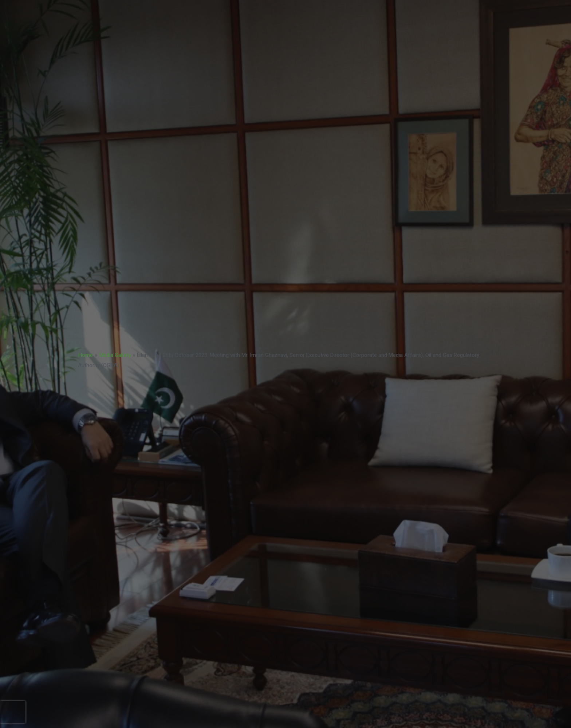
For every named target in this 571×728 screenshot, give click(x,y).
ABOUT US (475, 28)
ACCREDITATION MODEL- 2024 (289, 11)
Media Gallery (115, 355)
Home (86, 355)
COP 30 (423, 11)
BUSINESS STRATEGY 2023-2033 (200, 11)
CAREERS (405, 28)
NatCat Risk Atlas (321, 28)
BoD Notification (467, 11)
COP (439, 28)
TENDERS (368, 28)
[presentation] (13, 712)
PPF (343, 11)
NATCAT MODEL (381, 11)
